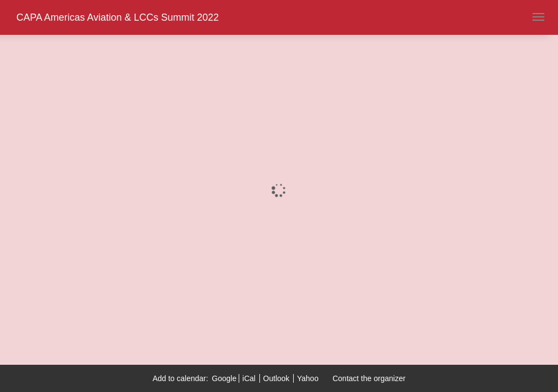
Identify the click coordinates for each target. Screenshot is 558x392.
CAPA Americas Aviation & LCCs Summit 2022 (118, 17)
